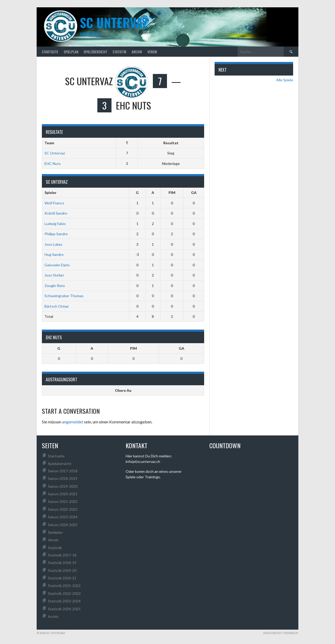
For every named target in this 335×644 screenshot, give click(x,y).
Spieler (51, 192)
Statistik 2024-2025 (64, 609)
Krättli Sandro (56, 213)
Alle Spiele (285, 80)
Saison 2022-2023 (63, 509)
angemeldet (73, 422)
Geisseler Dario (57, 265)
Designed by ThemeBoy (281, 633)
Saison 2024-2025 (63, 525)
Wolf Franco (54, 203)
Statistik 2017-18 (62, 555)
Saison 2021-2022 (63, 501)
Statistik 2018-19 (62, 563)
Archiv (137, 52)
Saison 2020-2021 (63, 494)
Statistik (119, 52)
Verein (152, 52)
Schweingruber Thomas (64, 296)
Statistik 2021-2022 (64, 586)
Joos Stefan (54, 275)
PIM (172, 192)
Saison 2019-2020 (63, 486)
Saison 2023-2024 (63, 517)
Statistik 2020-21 (62, 578)
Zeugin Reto (55, 286)
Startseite (50, 52)
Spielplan (71, 52)
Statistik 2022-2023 (64, 593)
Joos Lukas (53, 244)
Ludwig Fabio (55, 224)
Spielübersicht (95, 52)
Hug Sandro (54, 254)
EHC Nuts (53, 163)
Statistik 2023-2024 (64, 601)
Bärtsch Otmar (57, 306)
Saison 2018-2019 (63, 478)
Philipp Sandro (56, 234)
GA (194, 192)
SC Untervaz (55, 153)
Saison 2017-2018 (63, 471)
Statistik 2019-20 (62, 570)
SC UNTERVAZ (114, 22)
